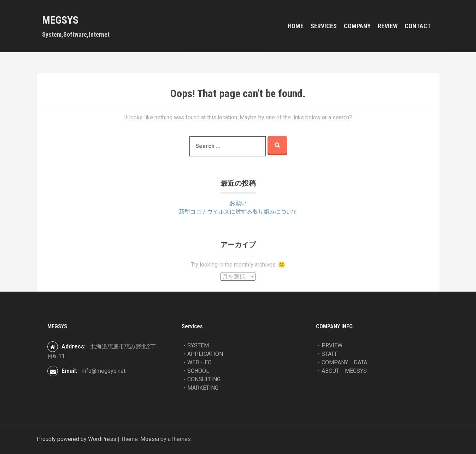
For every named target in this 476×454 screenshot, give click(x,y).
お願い (238, 203)
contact (418, 26)
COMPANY (357, 26)
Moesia (150, 439)
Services (324, 26)
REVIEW (388, 26)
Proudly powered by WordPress (77, 439)
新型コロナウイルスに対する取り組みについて (238, 212)
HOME (296, 26)
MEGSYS (60, 20)
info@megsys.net (104, 371)
